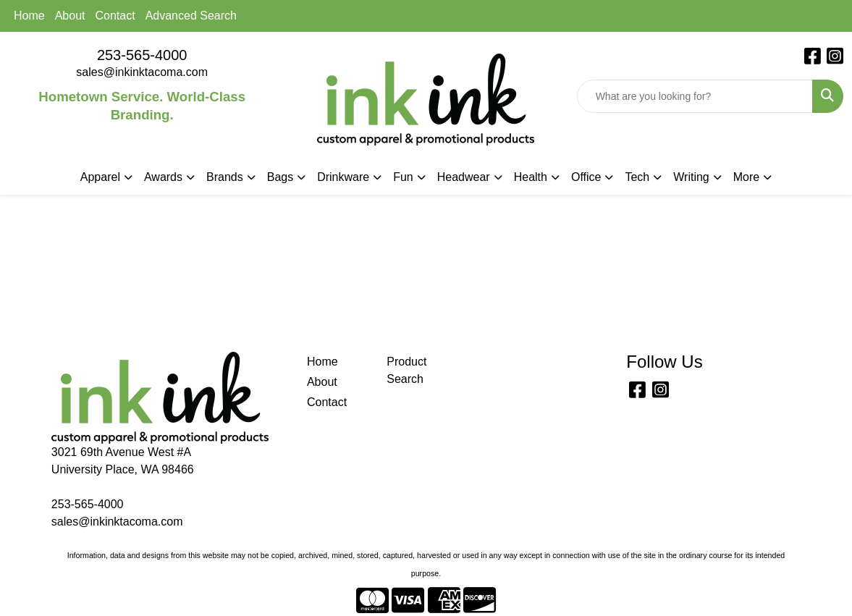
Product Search (406, 370)
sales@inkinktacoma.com (142, 72)
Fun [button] (403, 177)
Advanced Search (191, 16)
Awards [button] (163, 177)
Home (29, 16)
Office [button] (586, 177)
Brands (225, 177)
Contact (115, 16)
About (70, 16)
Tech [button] (637, 177)
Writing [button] (691, 177)
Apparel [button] (100, 177)
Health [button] (531, 177)
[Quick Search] (695, 96)
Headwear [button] (464, 177)
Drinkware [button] (343, 177)
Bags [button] (280, 177)
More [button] (746, 177)
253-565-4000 (142, 55)
